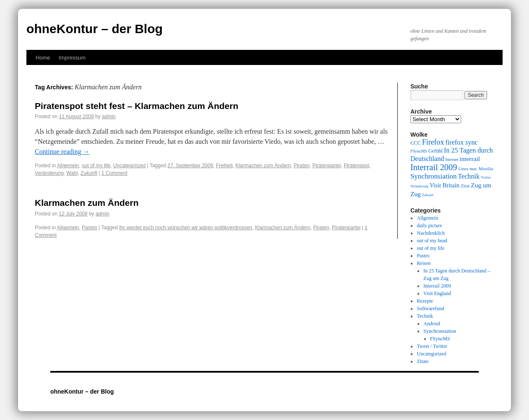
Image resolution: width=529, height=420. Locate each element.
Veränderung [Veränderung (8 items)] (419, 186)
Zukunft (89, 173)
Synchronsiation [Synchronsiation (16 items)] (434, 176)
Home (43, 58)
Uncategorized (129, 166)
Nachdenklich (431, 233)
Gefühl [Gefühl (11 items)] (436, 151)
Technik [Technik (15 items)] (469, 176)
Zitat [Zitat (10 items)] (465, 186)
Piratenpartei (327, 166)
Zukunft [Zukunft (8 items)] (428, 195)
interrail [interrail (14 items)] (470, 159)
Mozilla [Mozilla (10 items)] (486, 169)
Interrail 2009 (437, 286)
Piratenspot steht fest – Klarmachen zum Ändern (136, 106)
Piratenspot (357, 166)
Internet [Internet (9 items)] (452, 159)
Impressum (72, 58)
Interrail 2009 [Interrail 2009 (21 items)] (434, 167)
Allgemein (68, 166)
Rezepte (425, 301)
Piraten (301, 166)
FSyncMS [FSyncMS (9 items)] (419, 151)
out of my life (96, 166)
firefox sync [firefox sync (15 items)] (461, 142)
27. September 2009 (191, 166)
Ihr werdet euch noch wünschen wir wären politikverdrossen (186, 228)
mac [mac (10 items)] (473, 169)
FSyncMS (440, 339)
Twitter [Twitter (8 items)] (486, 178)
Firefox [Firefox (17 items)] (433, 142)
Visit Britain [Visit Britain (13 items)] (445, 185)
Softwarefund (430, 309)
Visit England (437, 293)
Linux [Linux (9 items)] (463, 169)
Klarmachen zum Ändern (263, 166)
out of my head (432, 241)
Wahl (72, 173)
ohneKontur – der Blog (95, 29)
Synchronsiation (440, 331)
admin (109, 117)
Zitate (423, 361)
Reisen (424, 263)
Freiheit (224, 166)
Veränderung (49, 173)
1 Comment (114, 173)
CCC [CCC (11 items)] (416, 143)
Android (432, 324)
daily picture (429, 226)
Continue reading (62, 152)
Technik (425, 316)
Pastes (89, 228)
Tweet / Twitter (432, 346)
